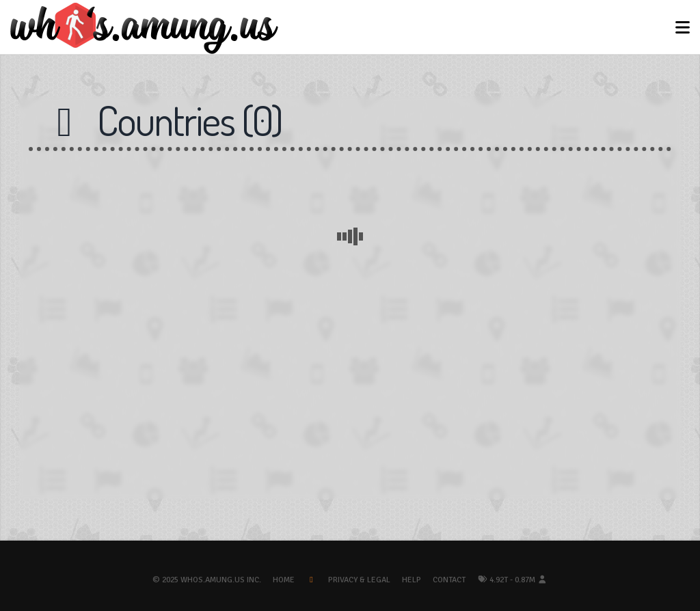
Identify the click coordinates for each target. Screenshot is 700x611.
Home (284, 580)
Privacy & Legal (359, 580)
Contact (449, 580)
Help (412, 580)
